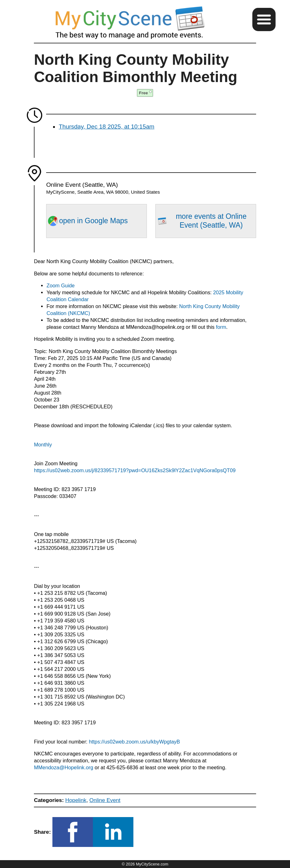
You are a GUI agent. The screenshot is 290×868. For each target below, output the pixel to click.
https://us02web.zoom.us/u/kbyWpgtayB (134, 742)
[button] (264, 19)
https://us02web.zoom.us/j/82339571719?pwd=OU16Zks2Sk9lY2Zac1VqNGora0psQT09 (135, 470)
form (221, 327)
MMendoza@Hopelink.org (64, 767)
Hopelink (76, 800)
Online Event (105, 800)
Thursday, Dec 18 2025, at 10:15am (107, 127)
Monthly (43, 445)
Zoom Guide (61, 285)
